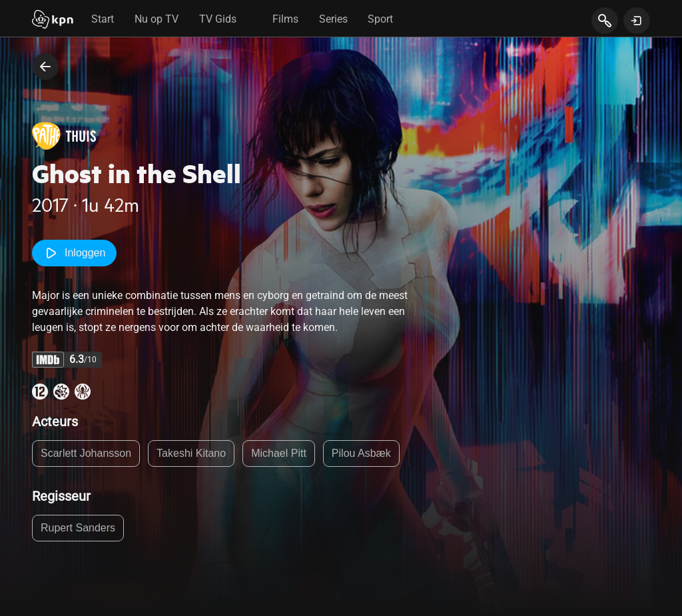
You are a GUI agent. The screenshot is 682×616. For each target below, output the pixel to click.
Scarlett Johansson (86, 453)
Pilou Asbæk (361, 453)
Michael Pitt (279, 453)
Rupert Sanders (78, 528)
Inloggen (74, 253)
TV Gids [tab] (218, 19)
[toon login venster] (637, 21)
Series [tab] (333, 19)
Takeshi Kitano (191, 453)
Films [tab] (285, 19)
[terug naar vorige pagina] (45, 67)
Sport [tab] (380, 19)
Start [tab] (103, 19)
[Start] (53, 21)
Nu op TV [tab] (157, 19)
